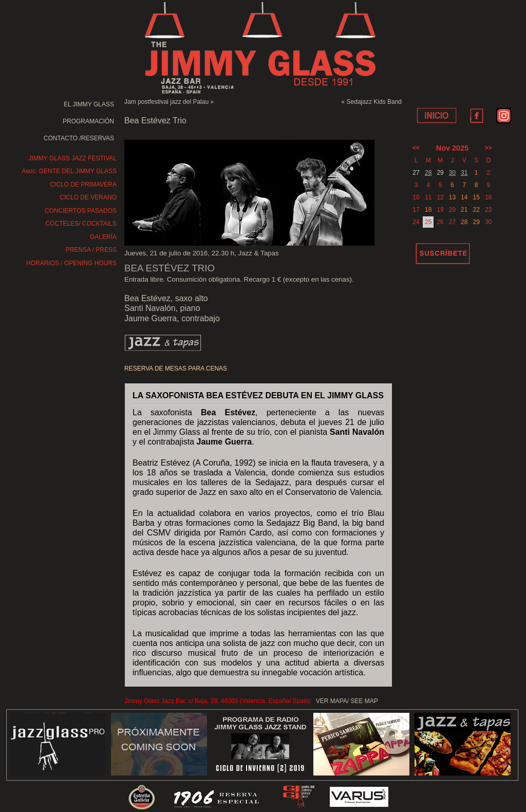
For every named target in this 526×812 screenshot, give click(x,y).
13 (452, 197)
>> (489, 148)
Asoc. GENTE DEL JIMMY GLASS (69, 171)
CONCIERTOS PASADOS (81, 211)
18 (428, 210)
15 (476, 197)
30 (452, 173)
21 (464, 210)
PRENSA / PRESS (91, 250)
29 (476, 222)
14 (464, 197)
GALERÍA (103, 237)
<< (416, 148)
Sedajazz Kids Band (374, 102)
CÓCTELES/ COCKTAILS (81, 224)
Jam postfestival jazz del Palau (166, 102)
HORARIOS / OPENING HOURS (71, 263)
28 (428, 173)
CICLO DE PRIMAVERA (83, 184)
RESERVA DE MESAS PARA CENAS (176, 368)
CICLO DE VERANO (88, 197)
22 (476, 210)
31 (464, 173)
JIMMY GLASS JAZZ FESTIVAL (72, 158)
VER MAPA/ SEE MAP (347, 701)
